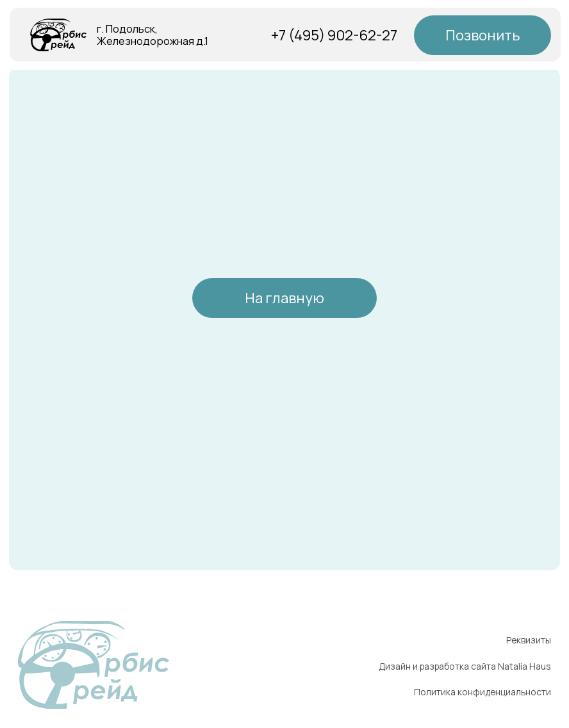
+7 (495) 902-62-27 (334, 35)
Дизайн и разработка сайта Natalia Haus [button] (465, 666)
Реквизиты (529, 640)
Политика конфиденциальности (482, 692)
